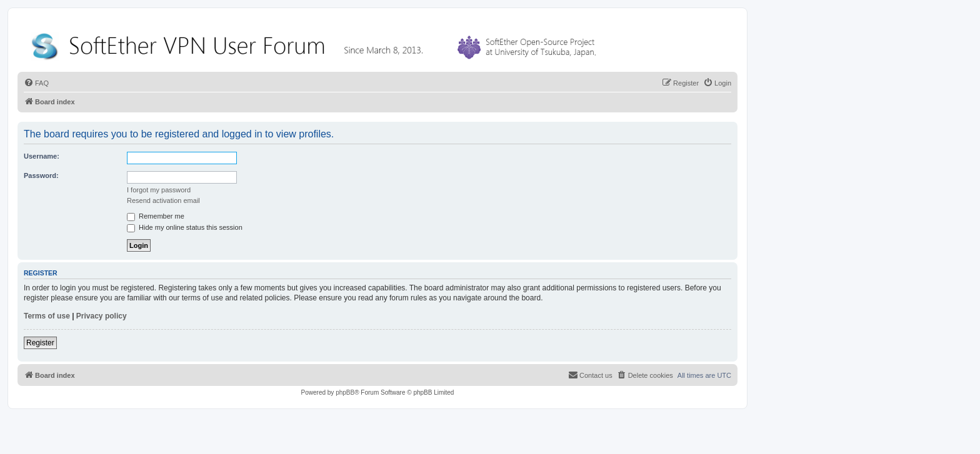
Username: (42, 156)
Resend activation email (163, 200)
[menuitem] (36, 83)
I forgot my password (159, 190)
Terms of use (47, 316)
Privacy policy (102, 316)
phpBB (345, 392)
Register (40, 343)
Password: (41, 175)
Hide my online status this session (185, 227)
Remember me (156, 216)
